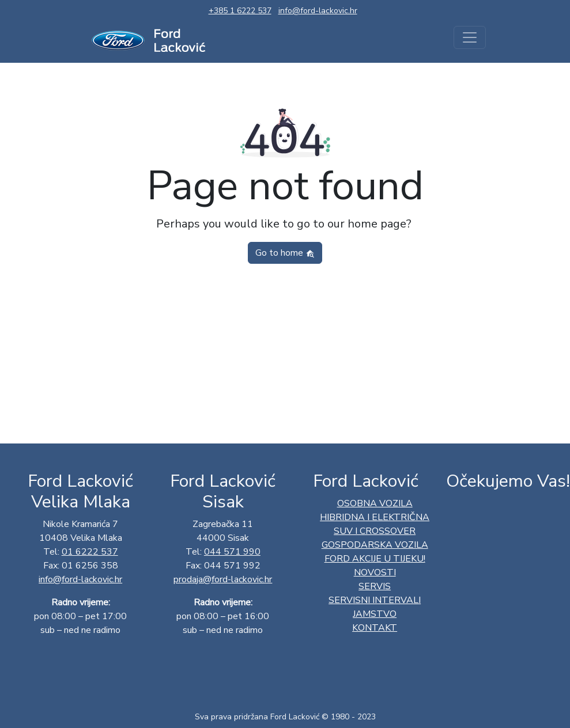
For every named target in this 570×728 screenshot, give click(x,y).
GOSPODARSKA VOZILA (375, 545)
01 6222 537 (90, 552)
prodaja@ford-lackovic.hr (223, 579)
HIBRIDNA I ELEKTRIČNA (375, 517)
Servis (375, 586)
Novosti (375, 572)
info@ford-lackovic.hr (318, 11)
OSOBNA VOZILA (375, 503)
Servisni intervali (375, 600)
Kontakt (375, 628)
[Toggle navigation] (470, 37)
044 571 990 (232, 552)
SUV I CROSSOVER (375, 531)
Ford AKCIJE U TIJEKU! (375, 559)
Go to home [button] (285, 253)
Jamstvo (375, 614)
